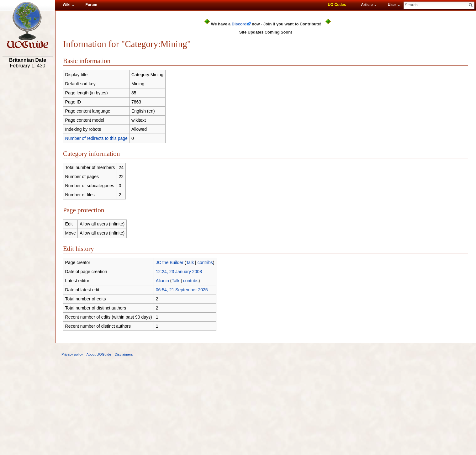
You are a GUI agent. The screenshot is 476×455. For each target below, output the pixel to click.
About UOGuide (99, 354)
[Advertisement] (28, 168)
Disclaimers (124, 354)
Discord (239, 24)
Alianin (162, 281)
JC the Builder (170, 262)
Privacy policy (72, 354)
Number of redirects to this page (96, 138)
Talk (190, 262)
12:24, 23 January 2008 (179, 272)
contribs (205, 262)
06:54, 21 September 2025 (182, 290)
